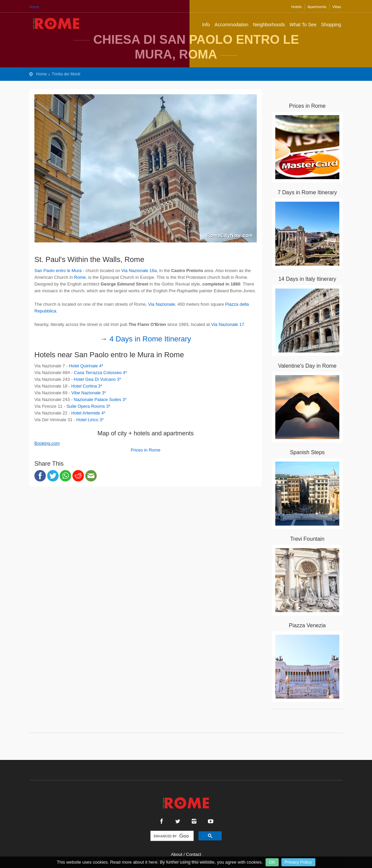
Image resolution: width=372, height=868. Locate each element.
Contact (194, 854)
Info (206, 25)
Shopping (331, 25)
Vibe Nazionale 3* (89, 393)
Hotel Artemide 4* (88, 413)
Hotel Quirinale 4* (86, 366)
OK (272, 862)
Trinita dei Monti (66, 74)
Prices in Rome (146, 450)
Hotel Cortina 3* (87, 386)
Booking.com (47, 443)
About (177, 854)
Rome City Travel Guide (56, 24)
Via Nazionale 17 (228, 324)
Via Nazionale (161, 304)
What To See (303, 25)
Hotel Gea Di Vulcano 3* (97, 379)
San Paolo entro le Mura (58, 271)
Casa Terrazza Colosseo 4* (101, 373)
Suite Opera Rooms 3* (88, 406)
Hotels (296, 7)
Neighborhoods (269, 25)
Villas (337, 7)
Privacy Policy (298, 862)
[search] (171, 836)
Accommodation (231, 25)
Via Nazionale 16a (139, 271)
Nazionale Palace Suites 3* (100, 399)
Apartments (317, 7)
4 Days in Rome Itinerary (150, 339)
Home (34, 7)
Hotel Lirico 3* (90, 420)
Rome (80, 277)
